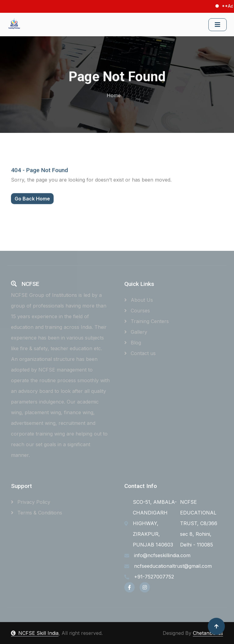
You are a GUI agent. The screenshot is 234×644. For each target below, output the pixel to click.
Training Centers (147, 321)
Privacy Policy (31, 502)
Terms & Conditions (37, 513)
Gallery (136, 332)
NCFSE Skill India (35, 633)
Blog (133, 343)
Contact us (140, 353)
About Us (139, 300)
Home (114, 94)
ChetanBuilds (208, 633)
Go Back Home (32, 206)
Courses (137, 311)
